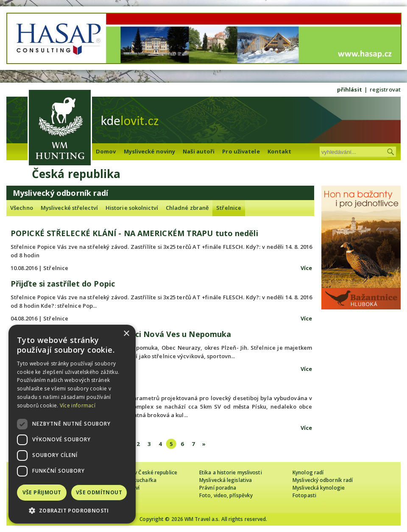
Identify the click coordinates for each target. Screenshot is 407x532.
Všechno (22, 208)
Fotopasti (304, 495)
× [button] (126, 334)
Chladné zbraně (187, 208)
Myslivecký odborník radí (323, 480)
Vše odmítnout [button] (99, 492)
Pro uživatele (241, 151)
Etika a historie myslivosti (231, 472)
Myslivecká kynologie (319, 488)
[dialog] (72, 424)
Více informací (78, 405)
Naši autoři (199, 151)
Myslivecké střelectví (69, 208)
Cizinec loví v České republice (142, 472)
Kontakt (280, 151)
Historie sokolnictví (132, 208)
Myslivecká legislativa (226, 480)
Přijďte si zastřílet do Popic (63, 284)
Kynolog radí (308, 472)
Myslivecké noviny (150, 151)
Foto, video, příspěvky (226, 495)
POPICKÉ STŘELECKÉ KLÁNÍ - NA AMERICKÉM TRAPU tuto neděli (134, 233)
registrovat (385, 89)
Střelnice (229, 208)
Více (306, 268)
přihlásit (350, 89)
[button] (72, 511)
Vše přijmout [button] (42, 492)
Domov (106, 151)
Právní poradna (218, 488)
